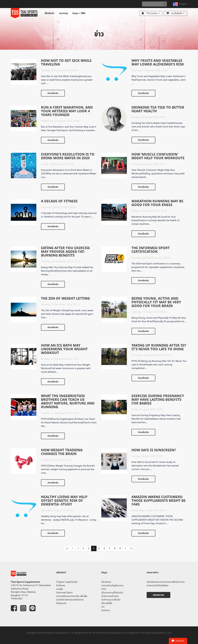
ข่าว (103, 607)
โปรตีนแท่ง (61, 603)
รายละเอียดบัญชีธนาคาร (112, 586)
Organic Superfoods (67, 582)
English (183, 4)
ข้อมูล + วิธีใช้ (79, 13)
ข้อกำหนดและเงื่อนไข (111, 600)
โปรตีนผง (61, 586)
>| (131, 548)
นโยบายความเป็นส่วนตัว (112, 593)
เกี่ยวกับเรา (106, 582)
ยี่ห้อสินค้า (50, 13)
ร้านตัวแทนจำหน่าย (110, 596)
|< (67, 548)
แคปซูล (60, 589)
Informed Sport (64, 593)
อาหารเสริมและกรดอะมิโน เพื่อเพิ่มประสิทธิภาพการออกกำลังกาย (72, 598)
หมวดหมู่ (63, 13)
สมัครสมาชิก (158, 595)
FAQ (104, 589)
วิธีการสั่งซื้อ (107, 603)
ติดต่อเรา (106, 610)
